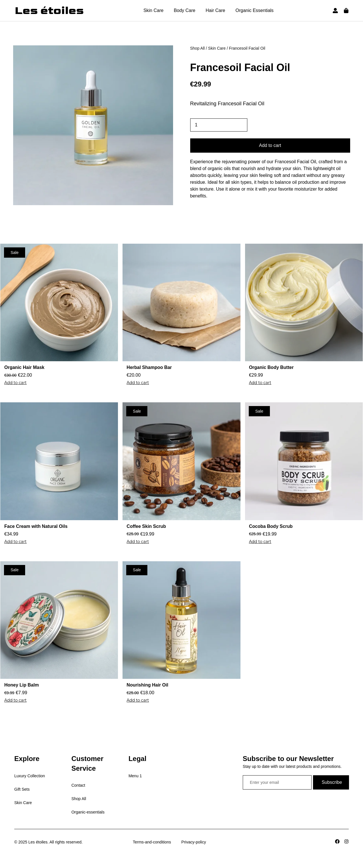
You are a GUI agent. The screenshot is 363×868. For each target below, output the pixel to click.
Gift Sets (22, 789)
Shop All (197, 48)
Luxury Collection (30, 776)
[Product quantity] (219, 125)
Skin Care (153, 10)
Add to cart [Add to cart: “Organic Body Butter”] (260, 383)
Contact (78, 785)
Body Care (184, 10)
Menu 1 (135, 776)
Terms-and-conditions (152, 842)
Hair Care (215, 10)
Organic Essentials (254, 10)
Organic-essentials (88, 812)
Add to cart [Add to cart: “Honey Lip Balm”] (15, 700)
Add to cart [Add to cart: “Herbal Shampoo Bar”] (138, 383)
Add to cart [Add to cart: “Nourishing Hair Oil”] (138, 700)
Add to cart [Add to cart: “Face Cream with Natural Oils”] (15, 542)
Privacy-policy (194, 842)
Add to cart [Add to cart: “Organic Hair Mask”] (15, 383)
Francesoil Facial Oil (240, 67)
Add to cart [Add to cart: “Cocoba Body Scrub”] (260, 542)
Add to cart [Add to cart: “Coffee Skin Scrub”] (138, 542)
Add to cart (270, 145)
